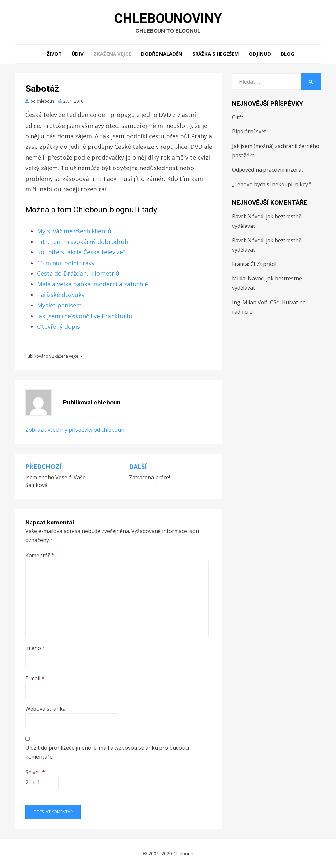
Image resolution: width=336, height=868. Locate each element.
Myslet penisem (59, 306)
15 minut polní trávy (66, 263)
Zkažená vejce (112, 54)
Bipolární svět (249, 132)
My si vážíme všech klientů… (76, 231)
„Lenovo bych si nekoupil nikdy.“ (272, 185)
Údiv (78, 54)
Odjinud (260, 54)
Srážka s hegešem (216, 54)
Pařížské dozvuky (61, 295)
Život (54, 54)
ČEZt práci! (263, 264)
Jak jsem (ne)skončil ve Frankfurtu (85, 316)
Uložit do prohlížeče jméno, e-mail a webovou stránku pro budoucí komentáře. (107, 752)
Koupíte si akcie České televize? (81, 252)
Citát (238, 118)
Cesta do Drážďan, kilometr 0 (78, 274)
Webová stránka (45, 709)
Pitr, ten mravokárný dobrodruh (83, 242)
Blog (288, 54)
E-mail (35, 679)
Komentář (40, 556)
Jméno (35, 648)
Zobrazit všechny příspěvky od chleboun (75, 430)
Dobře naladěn (162, 54)
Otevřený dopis (59, 327)
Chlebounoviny (168, 18)
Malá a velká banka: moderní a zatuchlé (93, 284)
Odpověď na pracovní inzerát (268, 170)
